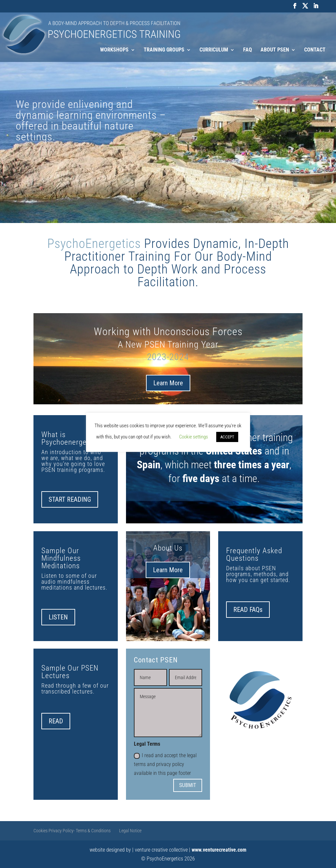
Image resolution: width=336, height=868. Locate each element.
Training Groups (164, 38)
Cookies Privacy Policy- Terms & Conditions (72, 831)
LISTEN (58, 617)
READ (56, 721)
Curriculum (214, 38)
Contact (315, 38)
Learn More (168, 383)
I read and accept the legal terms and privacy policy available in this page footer (165, 764)
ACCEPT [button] (227, 437)
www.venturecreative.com (219, 850)
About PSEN (275, 38)
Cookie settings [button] (194, 437)
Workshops (114, 38)
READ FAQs (248, 610)
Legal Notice (130, 831)
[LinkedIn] (316, 8)
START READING (70, 499)
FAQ (248, 38)
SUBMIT (188, 785)
